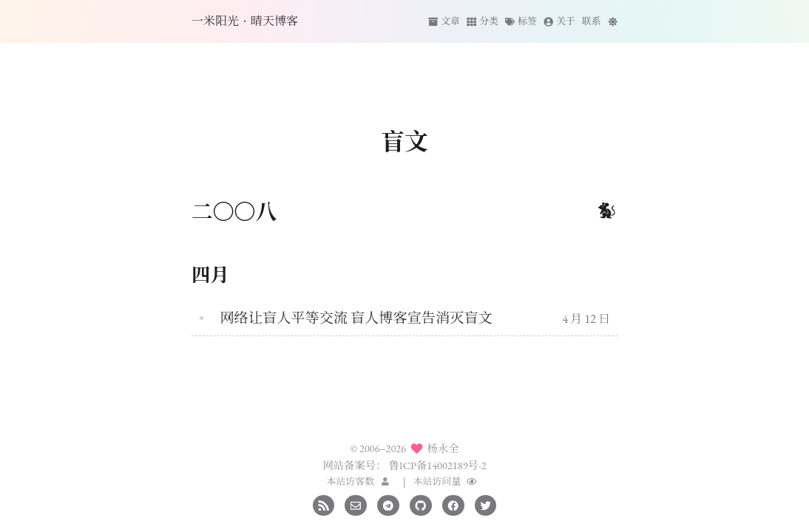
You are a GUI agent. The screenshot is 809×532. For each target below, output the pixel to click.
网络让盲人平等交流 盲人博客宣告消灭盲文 (356, 318)
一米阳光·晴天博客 (245, 21)
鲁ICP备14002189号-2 (437, 465)
